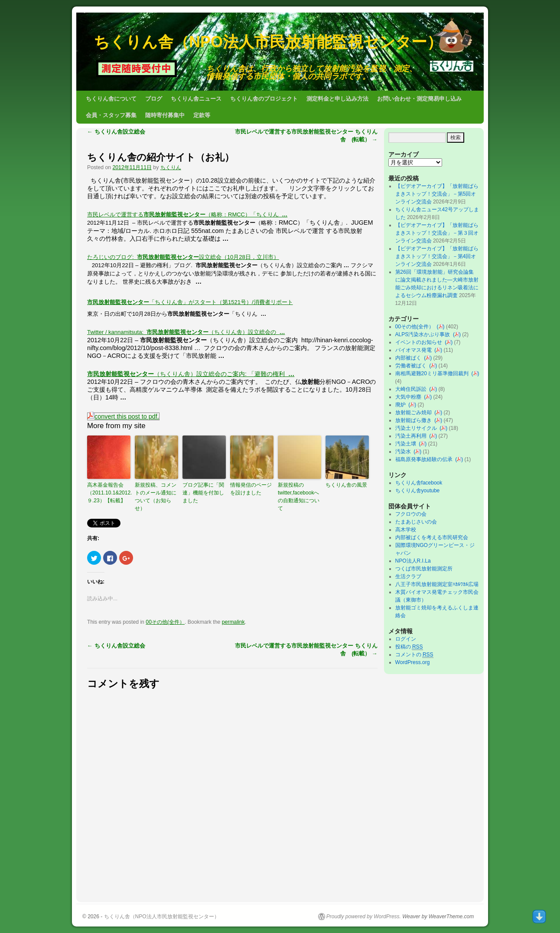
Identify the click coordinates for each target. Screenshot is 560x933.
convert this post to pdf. (123, 416)
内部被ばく (410, 358)
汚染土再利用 (412, 436)
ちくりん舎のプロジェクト (264, 99)
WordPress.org (413, 662)
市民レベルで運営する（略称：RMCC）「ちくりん (187, 214)
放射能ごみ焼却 (415, 412)
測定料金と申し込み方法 (337, 99)
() (441, 327)
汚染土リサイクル (418, 428)
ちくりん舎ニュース (196, 99)
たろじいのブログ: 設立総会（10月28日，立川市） (183, 257)
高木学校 (406, 530)
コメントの (414, 655)
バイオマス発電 (415, 350)
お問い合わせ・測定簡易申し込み (419, 99)
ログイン (406, 639)
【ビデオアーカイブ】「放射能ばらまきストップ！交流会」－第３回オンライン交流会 (437, 233)
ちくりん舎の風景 (346, 485)
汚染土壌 (407, 444)
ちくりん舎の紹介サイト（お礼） (161, 157)
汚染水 (405, 452)
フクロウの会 (411, 514)
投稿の (409, 647)
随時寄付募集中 (165, 115)
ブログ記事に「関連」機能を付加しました (203, 493)
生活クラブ (408, 576)
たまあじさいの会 (416, 522)
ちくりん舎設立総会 (116, 132)
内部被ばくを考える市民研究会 (432, 537)
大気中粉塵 (410, 397)
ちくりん (171, 167)
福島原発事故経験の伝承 (425, 459)
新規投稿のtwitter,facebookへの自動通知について (299, 497)
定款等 (202, 115)
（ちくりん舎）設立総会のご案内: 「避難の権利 (191, 374)
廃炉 (402, 405)
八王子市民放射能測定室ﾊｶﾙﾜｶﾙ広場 (440, 584)
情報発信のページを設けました (251, 489)
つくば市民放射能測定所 (424, 569)
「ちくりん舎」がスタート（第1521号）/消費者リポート (190, 302)
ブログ (154, 99)
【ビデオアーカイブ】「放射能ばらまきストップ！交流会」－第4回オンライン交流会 (437, 256)
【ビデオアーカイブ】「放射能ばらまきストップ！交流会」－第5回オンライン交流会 (437, 194)
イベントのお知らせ (420, 342)
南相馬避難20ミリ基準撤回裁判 (433, 373)
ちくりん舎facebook (419, 483)
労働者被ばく (412, 366)
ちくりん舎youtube (418, 491)
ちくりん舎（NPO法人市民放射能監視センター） (268, 42)
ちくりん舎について (111, 99)
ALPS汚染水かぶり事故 (424, 334)
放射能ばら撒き (415, 420)
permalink (233, 622)
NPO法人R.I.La (413, 561)
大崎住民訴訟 (412, 389)
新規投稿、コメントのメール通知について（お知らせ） (156, 497)
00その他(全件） (165, 622)
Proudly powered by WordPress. (364, 917)
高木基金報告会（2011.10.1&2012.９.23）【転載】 (109, 493)
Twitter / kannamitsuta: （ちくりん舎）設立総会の (186, 332)
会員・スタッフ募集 (111, 115)
